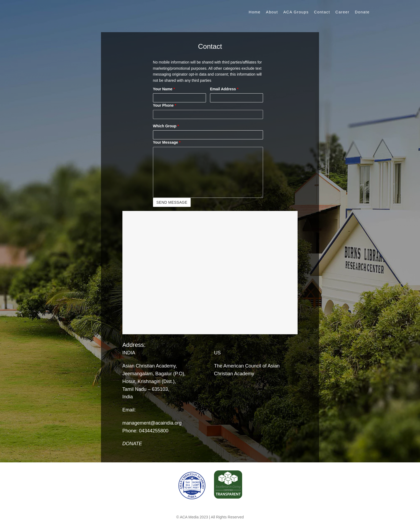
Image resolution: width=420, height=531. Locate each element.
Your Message (167, 142)
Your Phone (165, 105)
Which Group (166, 126)
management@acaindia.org (152, 423)
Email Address (224, 89)
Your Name (164, 89)
